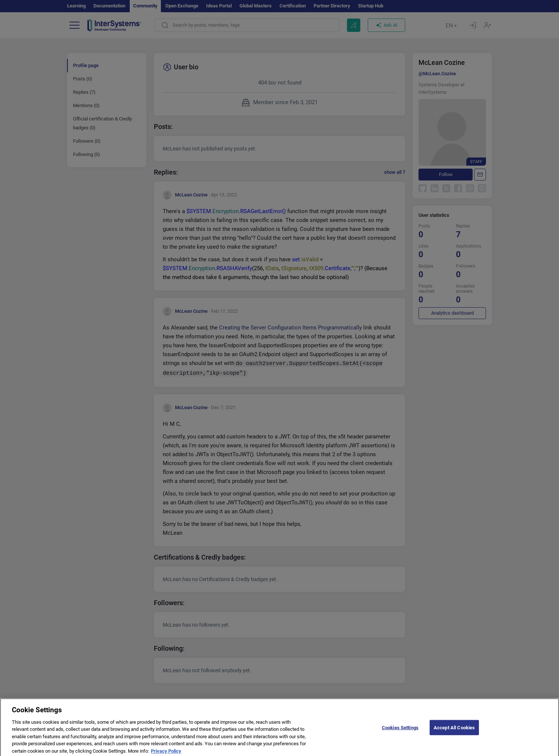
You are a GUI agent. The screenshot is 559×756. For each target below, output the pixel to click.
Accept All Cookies (454, 731)
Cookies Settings (400, 731)
